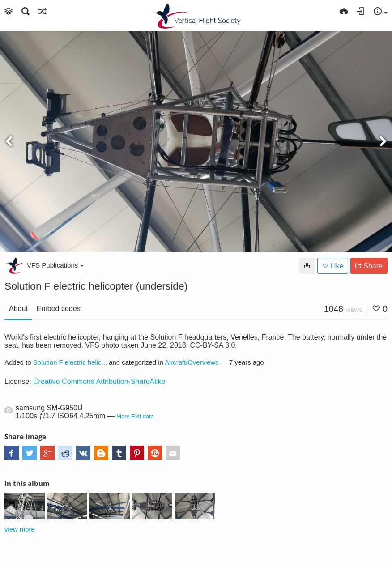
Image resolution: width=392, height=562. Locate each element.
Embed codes (59, 309)
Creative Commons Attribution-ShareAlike (99, 381)
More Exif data (135, 416)
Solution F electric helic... (70, 362)
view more (20, 529)
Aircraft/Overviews (192, 362)
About (18, 309)
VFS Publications (55, 265)
